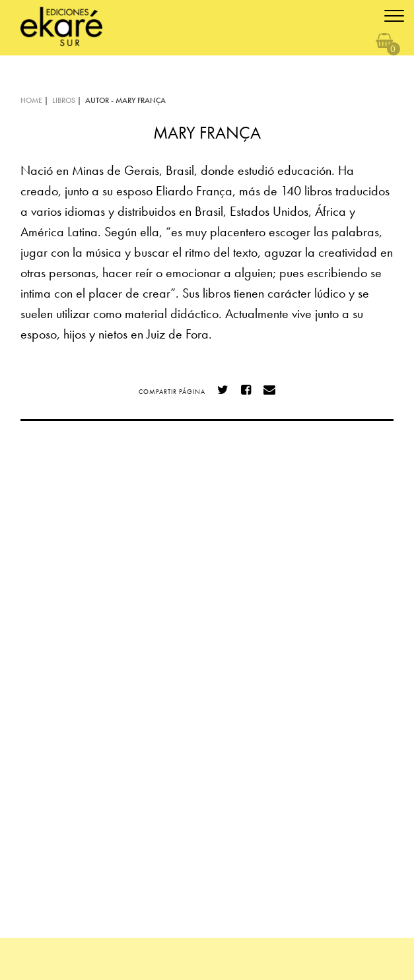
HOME (31, 100)
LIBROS (64, 100)
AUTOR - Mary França (125, 100)
